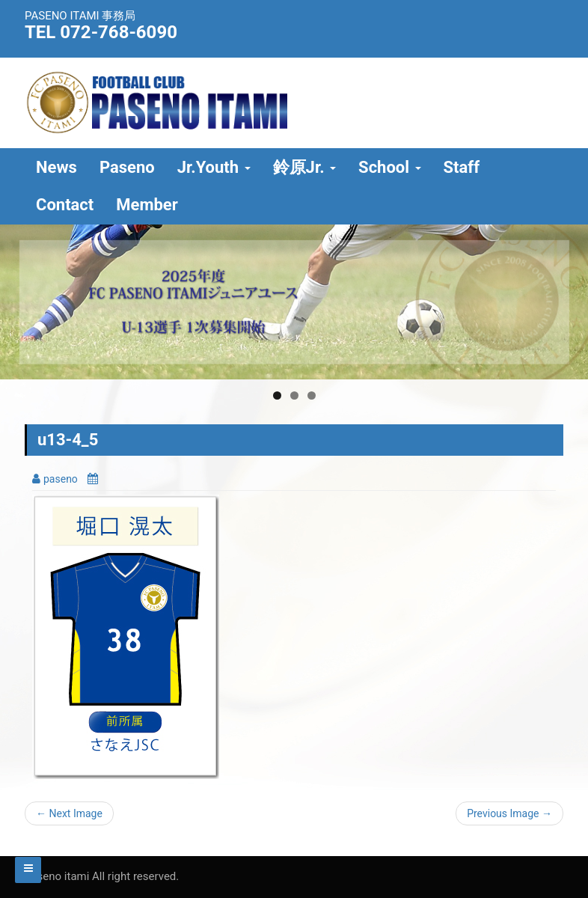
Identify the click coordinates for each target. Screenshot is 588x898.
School (389, 167)
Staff (462, 167)
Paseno (127, 167)
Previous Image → (509, 813)
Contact (65, 205)
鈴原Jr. (305, 167)
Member (147, 205)
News (56, 167)
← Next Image (69, 813)
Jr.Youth (214, 167)
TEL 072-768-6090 (101, 32)
